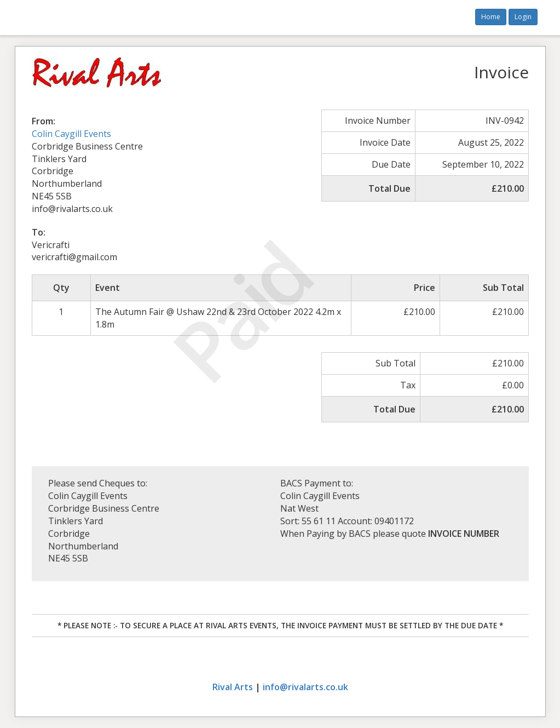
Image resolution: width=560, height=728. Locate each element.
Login (523, 17)
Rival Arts (233, 687)
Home (491, 17)
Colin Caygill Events (71, 134)
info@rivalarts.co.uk (305, 687)
